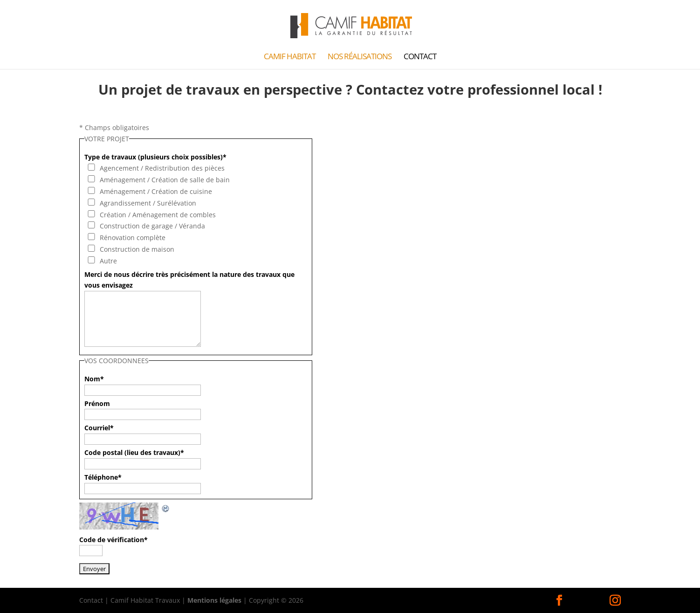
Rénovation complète (133, 238)
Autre (108, 261)
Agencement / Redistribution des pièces (162, 168)
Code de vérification (113, 540)
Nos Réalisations (360, 57)
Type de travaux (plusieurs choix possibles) (155, 157)
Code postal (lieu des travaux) (134, 452)
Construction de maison (137, 249)
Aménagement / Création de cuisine (156, 191)
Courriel (99, 428)
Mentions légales (214, 600)
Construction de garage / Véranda (152, 226)
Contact (420, 57)
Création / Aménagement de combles (158, 215)
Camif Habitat (290, 57)
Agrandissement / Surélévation (148, 203)
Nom (94, 379)
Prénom (97, 403)
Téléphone (103, 477)
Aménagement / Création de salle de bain (165, 180)
